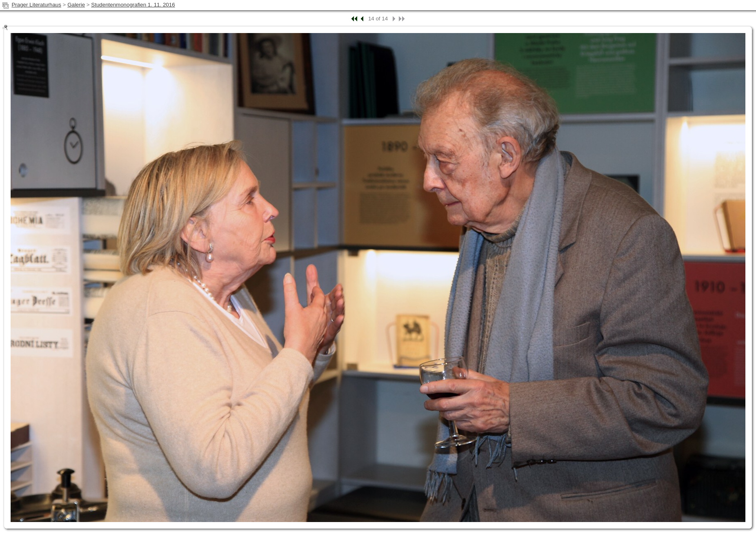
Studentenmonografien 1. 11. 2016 (133, 5)
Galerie (76, 5)
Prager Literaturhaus (36, 5)
